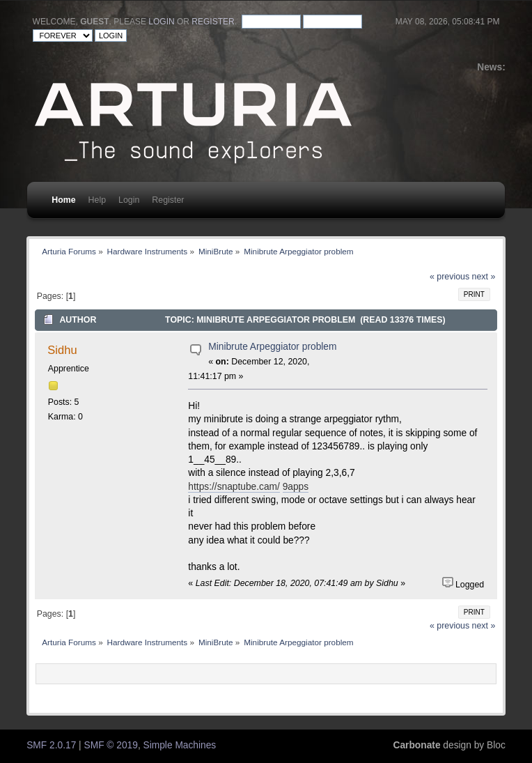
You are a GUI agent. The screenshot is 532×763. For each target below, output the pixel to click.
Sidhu (62, 350)
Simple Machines (180, 745)
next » (484, 277)
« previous (449, 277)
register (213, 22)
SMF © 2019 (111, 745)
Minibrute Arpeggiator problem (272, 347)
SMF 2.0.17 (51, 745)
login (161, 22)
